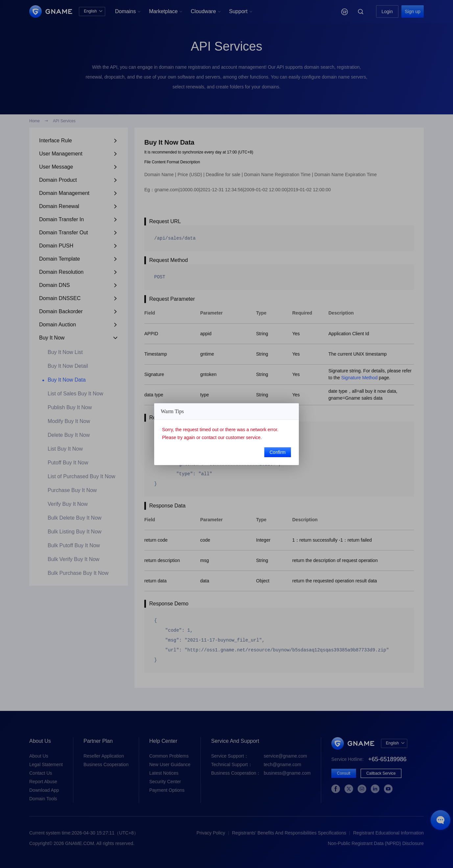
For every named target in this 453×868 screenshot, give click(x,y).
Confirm (278, 452)
